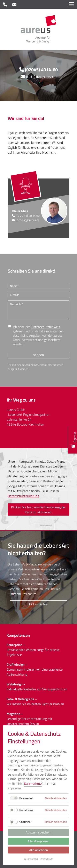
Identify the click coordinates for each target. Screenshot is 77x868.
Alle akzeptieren (38, 841)
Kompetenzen (18, 635)
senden (38, 355)
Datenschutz (33, 784)
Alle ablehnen (38, 850)
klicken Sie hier (39, 604)
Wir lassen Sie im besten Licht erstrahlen (35, 704)
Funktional (27, 810)
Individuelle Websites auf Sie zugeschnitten (37, 689)
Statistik (25, 822)
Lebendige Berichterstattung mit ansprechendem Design (29, 721)
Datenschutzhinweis (46, 327)
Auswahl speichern (39, 832)
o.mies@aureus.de (28, 220)
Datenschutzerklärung (23, 496)
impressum (47, 859)
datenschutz (31, 859)
